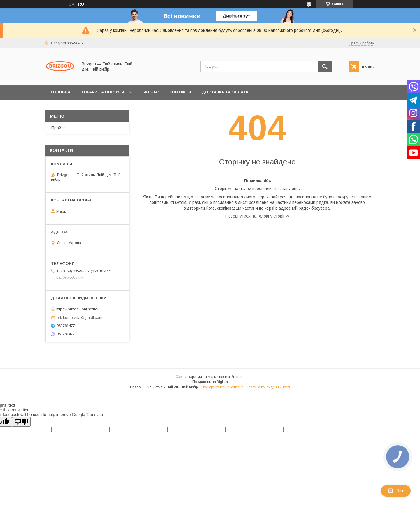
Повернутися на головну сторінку (257, 216)
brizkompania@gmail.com (79, 318)
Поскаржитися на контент (222, 387)
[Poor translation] (21, 422)
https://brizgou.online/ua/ (77, 309)
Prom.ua (238, 377)
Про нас (150, 92)
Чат (396, 491)
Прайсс (58, 128)
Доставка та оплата (225, 92)
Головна (61, 92)
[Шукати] (325, 67)
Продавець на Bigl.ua (210, 382)
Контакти (180, 92)
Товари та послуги (103, 92)
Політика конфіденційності (268, 387)
